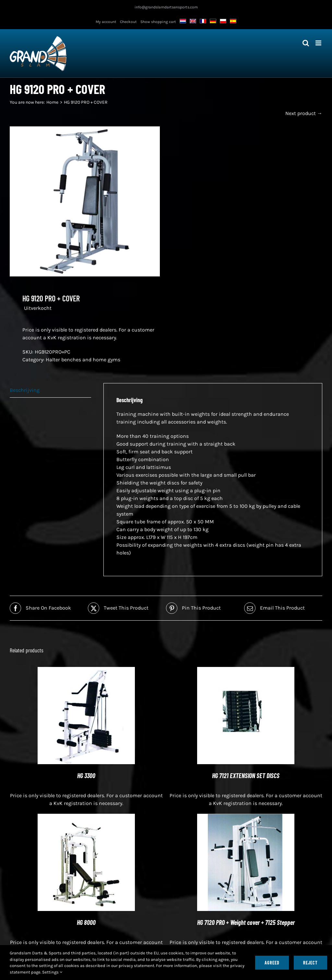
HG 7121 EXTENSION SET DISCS (246, 776)
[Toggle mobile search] (306, 43)
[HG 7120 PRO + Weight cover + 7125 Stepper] (246, 817)
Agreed (272, 963)
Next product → (304, 113)
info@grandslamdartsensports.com (166, 7)
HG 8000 (86, 922)
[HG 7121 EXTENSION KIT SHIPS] (246, 671)
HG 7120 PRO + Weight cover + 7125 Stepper (246, 922)
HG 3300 (86, 776)
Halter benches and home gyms (83, 360)
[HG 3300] (86, 671)
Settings (52, 972)
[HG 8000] (86, 817)
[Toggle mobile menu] (319, 43)
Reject (310, 963)
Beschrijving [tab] (25, 390)
